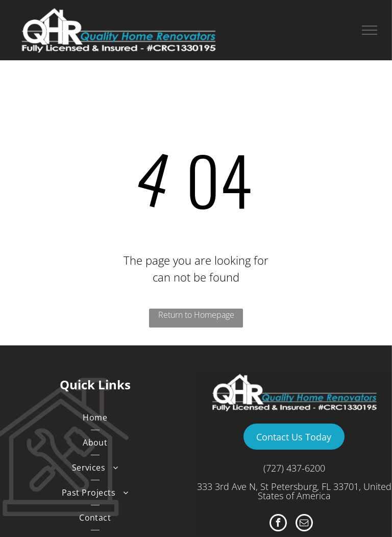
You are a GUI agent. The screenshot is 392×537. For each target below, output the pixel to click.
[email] (304, 524)
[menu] (370, 30)
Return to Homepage (196, 315)
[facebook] (278, 524)
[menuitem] (95, 418)
